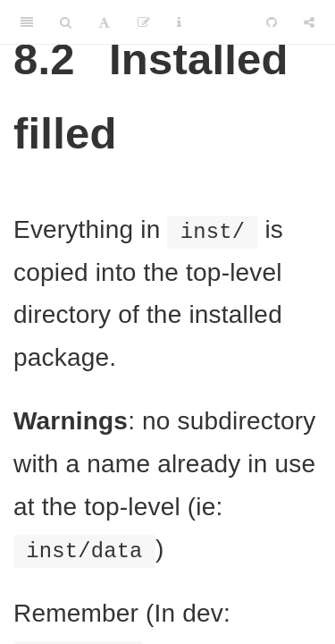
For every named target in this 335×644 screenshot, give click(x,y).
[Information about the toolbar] (179, 22)
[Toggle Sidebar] (27, 22)
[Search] (66, 22)
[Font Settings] (104, 22)
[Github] (272, 22)
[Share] (309, 22)
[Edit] (144, 22)
